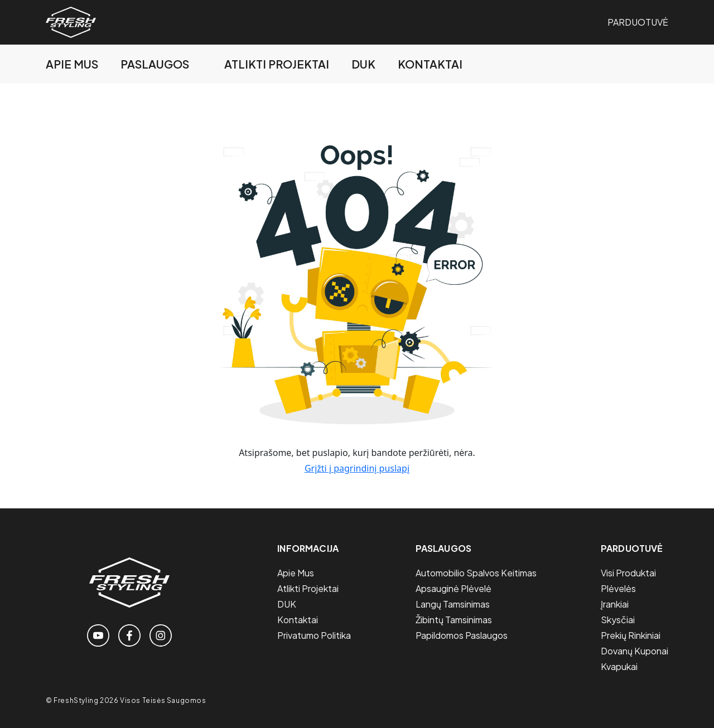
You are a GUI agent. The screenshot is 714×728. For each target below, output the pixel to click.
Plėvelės (618, 588)
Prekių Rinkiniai (631, 635)
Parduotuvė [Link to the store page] (638, 22)
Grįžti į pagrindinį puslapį (357, 468)
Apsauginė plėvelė (454, 588)
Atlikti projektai (277, 64)
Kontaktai (430, 64)
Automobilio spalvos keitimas (476, 573)
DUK (363, 64)
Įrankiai (615, 604)
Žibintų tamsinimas (454, 620)
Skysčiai (618, 620)
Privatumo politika (314, 635)
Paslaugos (155, 64)
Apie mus (72, 64)
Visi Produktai (628, 573)
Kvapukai (619, 666)
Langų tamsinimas (453, 604)
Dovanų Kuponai (635, 651)
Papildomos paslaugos (462, 635)
